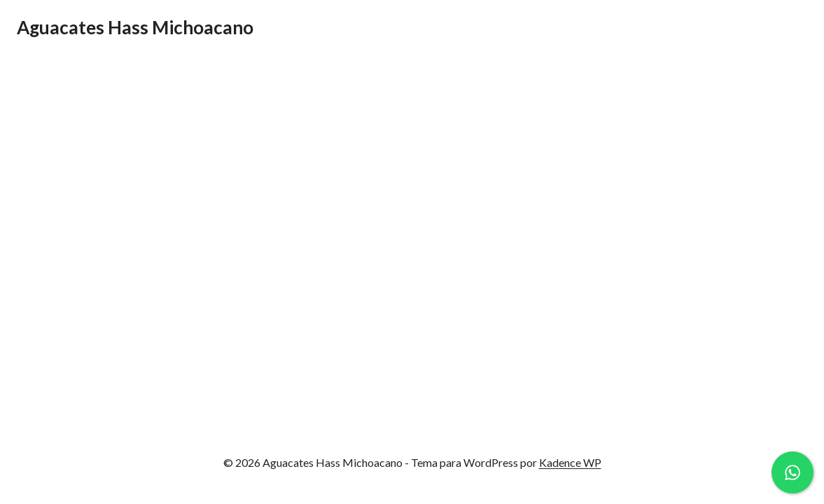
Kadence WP (570, 462)
